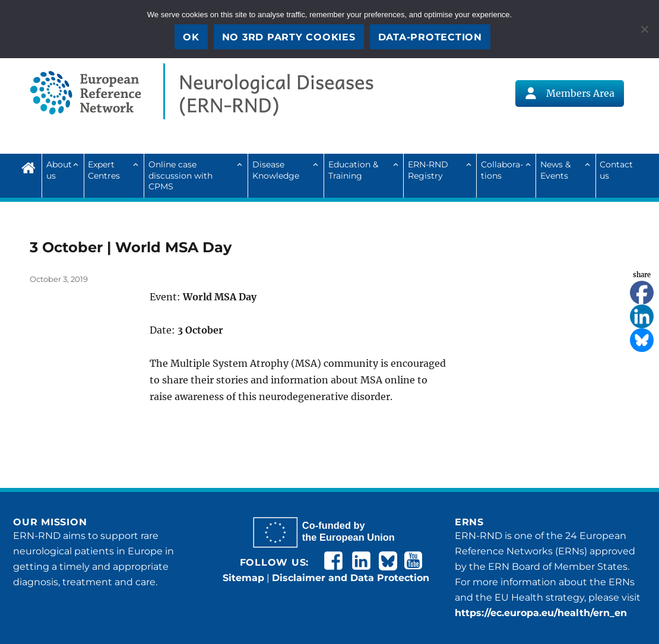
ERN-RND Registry (428, 170)
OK (191, 37)
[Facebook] (642, 293)
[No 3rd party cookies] (644, 29)
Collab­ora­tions (502, 170)
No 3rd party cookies (289, 37)
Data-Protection (430, 37)
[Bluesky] (642, 340)
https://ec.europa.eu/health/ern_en (541, 613)
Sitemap (243, 578)
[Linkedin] (642, 316)
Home (31, 166)
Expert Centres (104, 170)
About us (59, 170)
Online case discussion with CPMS (180, 175)
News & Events (555, 170)
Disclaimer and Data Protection (351, 578)
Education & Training (353, 170)
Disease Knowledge (276, 170)
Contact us (616, 170)
